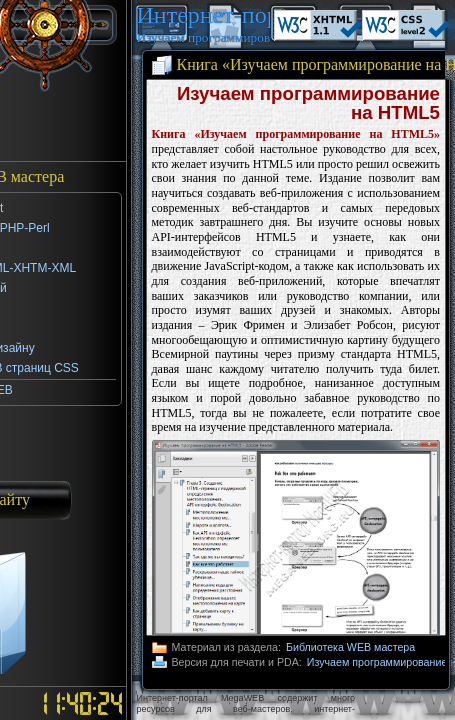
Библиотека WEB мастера (350, 647)
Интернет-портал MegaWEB (204, 15)
